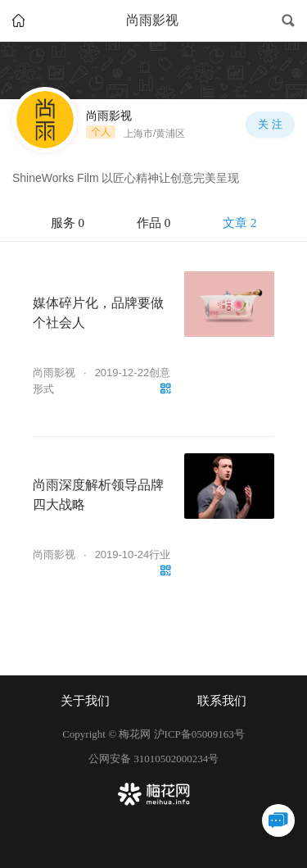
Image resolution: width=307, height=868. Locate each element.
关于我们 (85, 701)
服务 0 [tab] (68, 223)
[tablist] (153, 224)
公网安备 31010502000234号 (153, 759)
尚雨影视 (54, 373)
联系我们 (222, 701)
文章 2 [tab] (239, 223)
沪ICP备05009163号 (199, 734)
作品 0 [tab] (153, 223)
